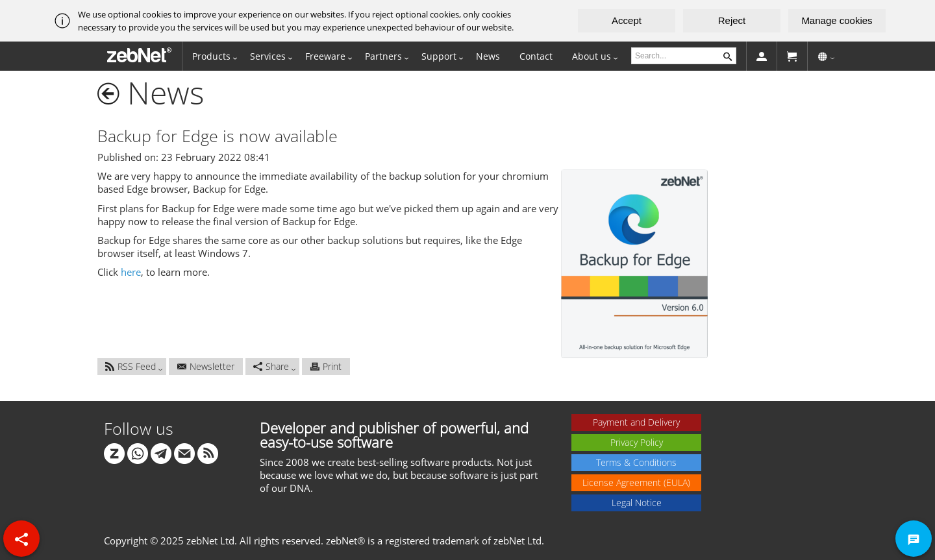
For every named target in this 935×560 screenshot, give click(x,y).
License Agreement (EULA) (636, 482)
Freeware (325, 56)
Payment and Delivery (636, 422)
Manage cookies (837, 20)
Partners (383, 56)
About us (592, 56)
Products (211, 56)
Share (271, 366)
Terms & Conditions (636, 462)
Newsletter (206, 366)
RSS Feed (131, 366)
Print (326, 366)
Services (268, 56)
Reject (732, 20)
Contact (536, 56)
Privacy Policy (637, 442)
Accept (627, 20)
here (131, 272)
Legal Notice (637, 503)
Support (439, 56)
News (488, 56)
